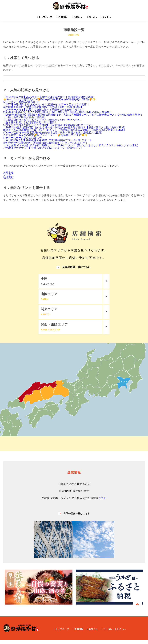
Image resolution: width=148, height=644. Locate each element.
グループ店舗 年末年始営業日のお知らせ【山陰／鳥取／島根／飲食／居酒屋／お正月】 (53, 133)
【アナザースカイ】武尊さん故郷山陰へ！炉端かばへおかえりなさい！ (44, 110)
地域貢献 (8, 177)
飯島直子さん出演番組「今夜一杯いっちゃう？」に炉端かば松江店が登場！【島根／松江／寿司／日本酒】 (65, 130)
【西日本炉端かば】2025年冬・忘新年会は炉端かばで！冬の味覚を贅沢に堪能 (48, 97)
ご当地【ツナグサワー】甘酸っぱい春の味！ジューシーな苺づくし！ (43, 148)
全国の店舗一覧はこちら (73, 269)
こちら (103, 502)
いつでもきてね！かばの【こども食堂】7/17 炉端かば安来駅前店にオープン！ (48, 125)
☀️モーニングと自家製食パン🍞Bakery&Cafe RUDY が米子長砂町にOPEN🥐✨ (49, 99)
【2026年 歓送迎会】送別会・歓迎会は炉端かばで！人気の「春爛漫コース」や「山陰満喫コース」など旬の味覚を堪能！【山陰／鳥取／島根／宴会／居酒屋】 (73, 116)
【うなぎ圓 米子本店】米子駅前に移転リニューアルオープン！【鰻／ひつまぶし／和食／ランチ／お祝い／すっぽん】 (71, 145)
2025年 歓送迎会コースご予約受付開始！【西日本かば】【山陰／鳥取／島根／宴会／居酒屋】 (58, 112)
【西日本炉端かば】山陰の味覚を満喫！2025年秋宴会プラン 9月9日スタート (48, 140)
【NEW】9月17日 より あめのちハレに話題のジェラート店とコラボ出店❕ (46, 104)
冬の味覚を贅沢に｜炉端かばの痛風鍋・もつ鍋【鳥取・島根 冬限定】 (43, 107)
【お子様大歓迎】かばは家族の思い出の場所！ (30, 122)
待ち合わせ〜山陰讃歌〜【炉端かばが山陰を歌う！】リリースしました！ (45, 143)
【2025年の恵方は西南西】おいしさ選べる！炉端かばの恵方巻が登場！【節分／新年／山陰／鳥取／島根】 (65, 127)
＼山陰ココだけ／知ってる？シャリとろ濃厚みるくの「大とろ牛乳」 (43, 120)
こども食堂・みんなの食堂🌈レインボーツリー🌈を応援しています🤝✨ (45, 135)
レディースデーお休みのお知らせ (22, 138)
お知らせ (8, 172)
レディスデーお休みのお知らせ (21, 102)
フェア (7, 175)
